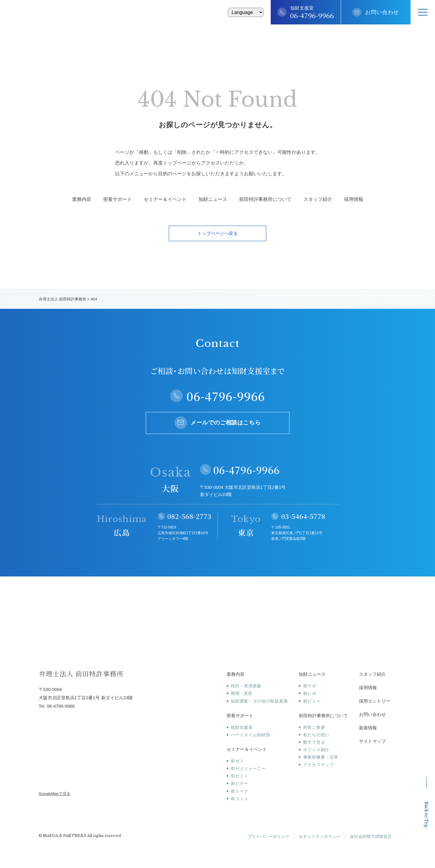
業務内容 (82, 199)
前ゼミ (237, 761)
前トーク (240, 791)
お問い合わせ (382, 12)
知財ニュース (213, 199)
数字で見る (314, 742)
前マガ (310, 686)
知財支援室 (242, 727)
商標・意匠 (242, 693)
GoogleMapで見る (55, 794)
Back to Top (426, 802)
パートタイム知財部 (250, 735)
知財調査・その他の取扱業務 (259, 701)
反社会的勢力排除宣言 (371, 836)
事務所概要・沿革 (321, 757)
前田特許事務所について (265, 199)
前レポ (310, 693)
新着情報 (368, 728)
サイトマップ (372, 741)
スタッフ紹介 (318, 199)
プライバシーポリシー (268, 836)
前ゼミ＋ (240, 776)
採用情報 (354, 199)
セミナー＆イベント (165, 199)
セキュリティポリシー (320, 836)
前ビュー (312, 701)
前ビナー (240, 783)
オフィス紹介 (316, 750)
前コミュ (240, 799)
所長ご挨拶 (314, 727)
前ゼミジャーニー (248, 768)
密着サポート (117, 199)
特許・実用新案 (246, 686)
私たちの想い (316, 735)
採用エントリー (375, 701)
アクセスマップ (319, 765)
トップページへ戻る (217, 233)
